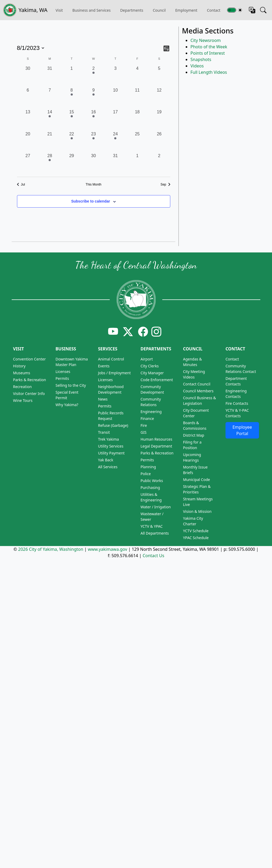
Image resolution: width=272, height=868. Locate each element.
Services (108, 349)
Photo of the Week (209, 47)
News (103, 399)
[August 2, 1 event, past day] (93, 76)
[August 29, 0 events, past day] (71, 164)
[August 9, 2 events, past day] (93, 98)
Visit (18, 349)
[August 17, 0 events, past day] (115, 120)
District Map (194, 435)
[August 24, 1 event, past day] (115, 142)
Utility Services (111, 446)
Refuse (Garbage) (113, 425)
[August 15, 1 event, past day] (71, 120)
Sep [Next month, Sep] (165, 184)
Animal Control (111, 359)
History (19, 366)
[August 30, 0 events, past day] (93, 164)
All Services (108, 467)
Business (66, 349)
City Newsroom (206, 40)
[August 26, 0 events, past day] (159, 142)
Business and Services (92, 10)
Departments (132, 10)
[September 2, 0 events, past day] (159, 164)
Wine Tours (23, 400)
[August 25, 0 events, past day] (137, 142)
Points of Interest (208, 53)
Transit (104, 432)
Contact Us (153, 556)
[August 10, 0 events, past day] (115, 98)
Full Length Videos (209, 72)
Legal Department (156, 446)
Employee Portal (242, 430)
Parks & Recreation (29, 380)
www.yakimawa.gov (107, 549)
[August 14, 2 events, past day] (50, 120)
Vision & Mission (197, 511)
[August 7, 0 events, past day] (50, 98)
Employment (186, 10)
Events (104, 366)
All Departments (155, 533)
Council (159, 10)
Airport (147, 359)
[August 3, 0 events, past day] (115, 76)
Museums (22, 373)
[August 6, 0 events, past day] (28, 98)
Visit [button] (59, 10)
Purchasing (150, 487)
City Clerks (150, 366)
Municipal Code (197, 480)
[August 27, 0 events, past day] (28, 164)
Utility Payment (111, 453)
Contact (235, 349)
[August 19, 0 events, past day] (159, 120)
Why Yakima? (67, 405)
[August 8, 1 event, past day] (71, 98)
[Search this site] (263, 10)
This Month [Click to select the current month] (93, 184)
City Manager (152, 373)
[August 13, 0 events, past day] (28, 120)
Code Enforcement (157, 380)
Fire (144, 425)
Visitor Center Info (29, 394)
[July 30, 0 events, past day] (28, 76)
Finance (147, 418)
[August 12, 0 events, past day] (159, 98)
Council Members (198, 391)
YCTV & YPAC (152, 526)
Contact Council (197, 384)
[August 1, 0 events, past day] (71, 76)
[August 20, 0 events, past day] (28, 142)
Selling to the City (71, 385)
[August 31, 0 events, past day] (115, 164)
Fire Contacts (237, 403)
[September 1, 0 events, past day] (137, 164)
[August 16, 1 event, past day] (93, 120)
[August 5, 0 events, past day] (159, 76)
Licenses (63, 371)
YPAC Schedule (196, 538)
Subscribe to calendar (91, 201)
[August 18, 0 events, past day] (137, 120)
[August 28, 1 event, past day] (50, 164)
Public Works (152, 481)
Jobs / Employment (114, 373)
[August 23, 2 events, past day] (93, 142)
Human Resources (156, 439)
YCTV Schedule (196, 531)
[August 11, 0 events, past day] (137, 98)
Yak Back (106, 460)
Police (146, 474)
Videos (197, 66)
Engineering (151, 412)
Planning (148, 467)
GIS (144, 432)
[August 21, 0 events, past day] (50, 142)
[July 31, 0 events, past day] (50, 76)
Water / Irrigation (156, 507)
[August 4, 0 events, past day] (137, 76)
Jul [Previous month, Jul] (21, 184)
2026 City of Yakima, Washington (51, 549)
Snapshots (201, 59)
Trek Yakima (109, 439)
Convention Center (29, 359)
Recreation (22, 387)
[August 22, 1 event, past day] (71, 142)
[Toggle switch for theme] (232, 10)
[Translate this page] (252, 10)
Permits (62, 378)
